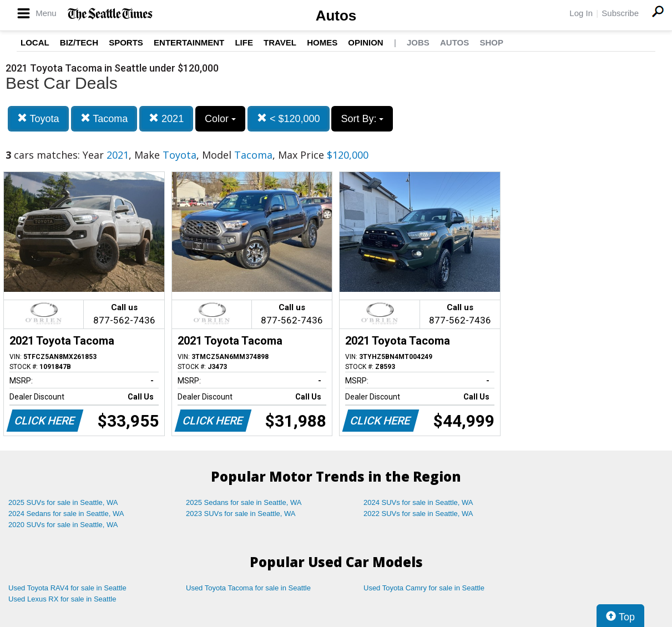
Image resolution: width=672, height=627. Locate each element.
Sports (126, 42)
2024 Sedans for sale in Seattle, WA (66, 514)
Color (220, 119)
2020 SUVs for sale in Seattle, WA (63, 525)
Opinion (365, 42)
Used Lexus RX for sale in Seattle (62, 599)
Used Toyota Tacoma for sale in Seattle (248, 588)
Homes (322, 42)
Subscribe (620, 13)
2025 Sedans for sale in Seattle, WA (244, 502)
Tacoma (104, 118)
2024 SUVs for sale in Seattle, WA (418, 502)
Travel (280, 42)
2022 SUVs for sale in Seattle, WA (418, 514)
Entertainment (189, 42)
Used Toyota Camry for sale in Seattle (424, 588)
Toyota (38, 118)
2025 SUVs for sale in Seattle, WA (63, 502)
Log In (581, 13)
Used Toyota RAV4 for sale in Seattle (67, 588)
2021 (166, 118)
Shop (491, 42)
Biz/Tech (79, 42)
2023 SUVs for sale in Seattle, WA (241, 514)
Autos (336, 16)
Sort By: (362, 119)
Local (35, 42)
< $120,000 (289, 118)
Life (244, 42)
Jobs (418, 42)
